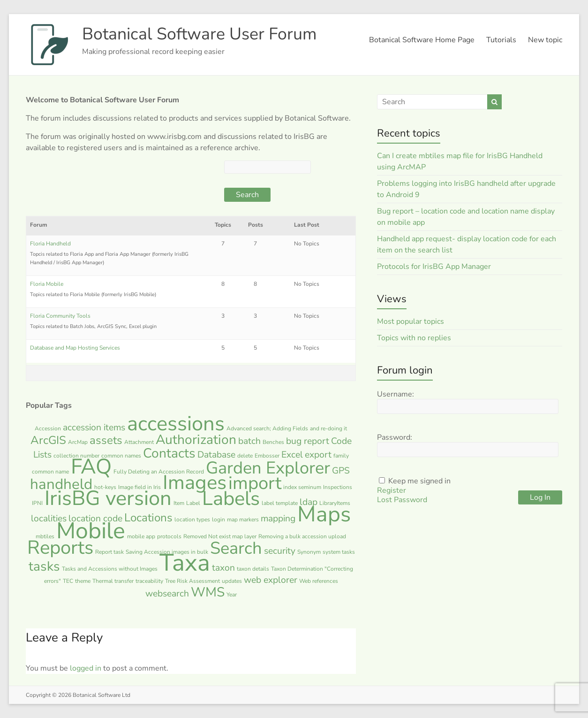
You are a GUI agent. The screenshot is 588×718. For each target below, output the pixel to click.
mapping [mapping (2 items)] (278, 519)
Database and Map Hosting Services (75, 348)
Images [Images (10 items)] (195, 483)
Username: (396, 394)
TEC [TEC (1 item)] (68, 581)
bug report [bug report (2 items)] (308, 441)
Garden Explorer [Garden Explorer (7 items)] (268, 468)
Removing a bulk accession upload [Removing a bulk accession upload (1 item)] (302, 536)
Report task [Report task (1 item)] (109, 552)
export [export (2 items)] (318, 455)
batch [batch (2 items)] (249, 441)
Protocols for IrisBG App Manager (434, 267)
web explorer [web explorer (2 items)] (271, 580)
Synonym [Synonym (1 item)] (309, 552)
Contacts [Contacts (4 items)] (169, 453)
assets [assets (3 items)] (106, 440)
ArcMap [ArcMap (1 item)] (78, 442)
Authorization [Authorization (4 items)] (196, 440)
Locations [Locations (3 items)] (148, 518)
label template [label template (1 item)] (280, 503)
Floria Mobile (47, 284)
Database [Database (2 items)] (216, 455)
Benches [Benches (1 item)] (273, 442)
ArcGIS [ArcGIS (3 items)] (48, 440)
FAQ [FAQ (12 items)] (91, 467)
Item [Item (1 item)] (179, 503)
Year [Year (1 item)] (232, 595)
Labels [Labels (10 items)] (231, 499)
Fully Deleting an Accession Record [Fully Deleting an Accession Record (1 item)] (159, 472)
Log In (540, 497)
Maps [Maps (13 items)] (324, 514)
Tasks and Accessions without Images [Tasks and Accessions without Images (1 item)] (110, 569)
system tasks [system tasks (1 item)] (339, 552)
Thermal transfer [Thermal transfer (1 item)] (113, 581)
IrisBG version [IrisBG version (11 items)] (108, 498)
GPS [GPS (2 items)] (341, 471)
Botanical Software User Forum (200, 34)
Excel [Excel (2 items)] (292, 455)
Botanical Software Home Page (422, 40)
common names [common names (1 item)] (121, 456)
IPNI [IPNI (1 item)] (37, 503)
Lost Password (402, 500)
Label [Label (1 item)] (193, 503)
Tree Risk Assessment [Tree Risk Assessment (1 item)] (192, 581)
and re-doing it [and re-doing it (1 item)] (328, 428)
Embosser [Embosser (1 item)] (267, 456)
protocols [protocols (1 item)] (169, 536)
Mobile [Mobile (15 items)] (91, 531)
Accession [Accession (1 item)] (48, 428)
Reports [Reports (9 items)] (60, 547)
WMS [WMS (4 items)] (208, 592)
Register (392, 490)
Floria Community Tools (60, 316)
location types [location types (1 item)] (192, 519)
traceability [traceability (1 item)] (149, 581)
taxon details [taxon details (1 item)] (253, 569)
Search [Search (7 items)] (236, 548)
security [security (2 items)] (280, 551)
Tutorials (501, 40)
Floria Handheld (50, 244)
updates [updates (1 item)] (232, 581)
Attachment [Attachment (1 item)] (139, 442)
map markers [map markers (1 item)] (243, 519)
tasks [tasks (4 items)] (44, 566)
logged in (86, 668)
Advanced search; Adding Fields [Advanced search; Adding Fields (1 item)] (267, 428)
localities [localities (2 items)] (49, 519)
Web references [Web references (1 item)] (319, 581)
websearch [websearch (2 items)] (167, 594)
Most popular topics (411, 321)
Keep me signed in (419, 481)
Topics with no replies (414, 338)
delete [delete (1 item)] (245, 456)
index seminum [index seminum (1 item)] (302, 487)
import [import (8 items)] (255, 483)
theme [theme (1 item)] (83, 581)
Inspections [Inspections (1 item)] (338, 487)
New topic (545, 40)
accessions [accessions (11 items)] (176, 424)
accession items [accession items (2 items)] (94, 428)
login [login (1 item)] (219, 519)
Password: (395, 437)
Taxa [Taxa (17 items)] (185, 563)
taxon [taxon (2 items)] (223, 568)
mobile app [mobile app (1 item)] (141, 536)
